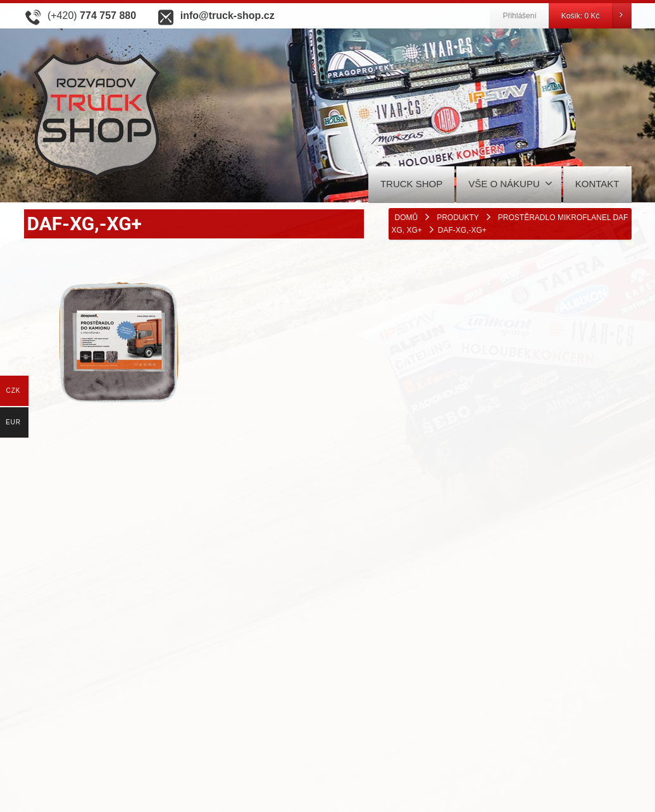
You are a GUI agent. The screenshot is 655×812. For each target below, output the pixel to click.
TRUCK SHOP (411, 184)
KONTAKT (597, 184)
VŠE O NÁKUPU (510, 183)
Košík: (596, 16)
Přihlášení (519, 16)
